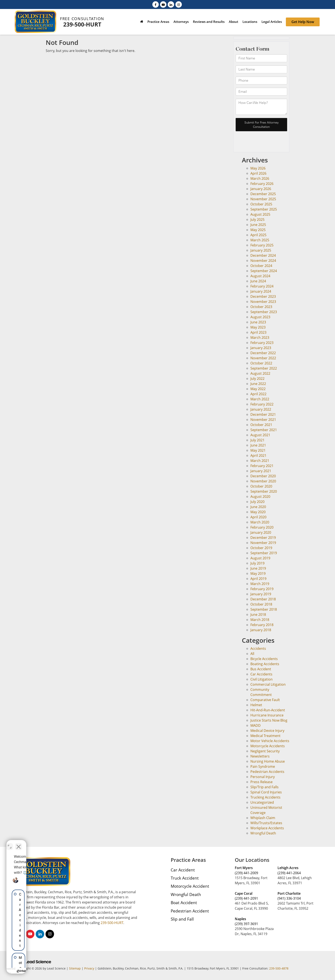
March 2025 (260, 240)
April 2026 (258, 173)
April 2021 (258, 455)
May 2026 (258, 168)
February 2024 (262, 286)
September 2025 (264, 209)
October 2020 (261, 486)
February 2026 (262, 184)
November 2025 (263, 199)
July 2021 (257, 440)
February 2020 (262, 527)
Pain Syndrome (263, 766)
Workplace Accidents (267, 828)
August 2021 (260, 435)
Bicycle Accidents (264, 659)
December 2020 (263, 476)
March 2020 (260, 522)
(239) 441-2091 (246, 898)
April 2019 (258, 579)
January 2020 (261, 532)
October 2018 (261, 604)
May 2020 (258, 512)
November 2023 (263, 302)
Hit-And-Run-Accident (268, 710)
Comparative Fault (265, 700)
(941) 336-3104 (289, 898)
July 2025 (257, 220)
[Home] (142, 22)
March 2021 (260, 461)
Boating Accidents (265, 664)
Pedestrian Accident (190, 911)
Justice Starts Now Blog (269, 720)
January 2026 (261, 189)
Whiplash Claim (263, 818)
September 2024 (264, 271)
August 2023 (260, 317)
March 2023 (260, 337)
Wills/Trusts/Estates (266, 823)
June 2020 (258, 507)
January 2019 (261, 594)
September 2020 (264, 491)
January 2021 (261, 471)
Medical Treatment (265, 736)
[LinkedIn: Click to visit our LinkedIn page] (171, 4)
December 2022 (263, 353)
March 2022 (260, 399)
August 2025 (260, 214)
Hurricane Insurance (267, 715)
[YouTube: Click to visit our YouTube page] (163, 4)
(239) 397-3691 (246, 924)
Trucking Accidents (265, 797)
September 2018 (264, 609)
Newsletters (260, 756)
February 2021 (262, 466)
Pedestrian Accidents (267, 772)
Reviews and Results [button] (209, 22)
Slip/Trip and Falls (264, 787)
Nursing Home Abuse (268, 761)
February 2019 (262, 589)
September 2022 (264, 368)
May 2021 (258, 450)
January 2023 (261, 348)
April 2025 (258, 235)
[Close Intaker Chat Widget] (76, 843)
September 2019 (264, 553)
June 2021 (258, 445)
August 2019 (260, 558)
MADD (256, 725)
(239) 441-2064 (289, 873)
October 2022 (261, 363)
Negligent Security (265, 751)
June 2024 (258, 281)
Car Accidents (261, 674)
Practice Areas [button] (158, 22)
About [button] (234, 22)
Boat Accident (184, 903)
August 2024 (260, 276)
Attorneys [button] (181, 22)
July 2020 (257, 502)
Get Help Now (303, 22)
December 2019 (263, 538)
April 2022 (258, 394)
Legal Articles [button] (272, 22)
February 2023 (262, 343)
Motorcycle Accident (190, 886)
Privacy (89, 968)
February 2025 (262, 245)
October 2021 (261, 425)
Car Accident (183, 870)
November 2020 (263, 481)
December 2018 (263, 599)
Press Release (262, 782)
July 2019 (257, 563)
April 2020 (258, 517)
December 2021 (263, 414)
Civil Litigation (262, 679)
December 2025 (263, 194)
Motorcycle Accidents (268, 746)
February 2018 (262, 625)
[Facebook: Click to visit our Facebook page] (156, 4)
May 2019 (258, 573)
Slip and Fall (182, 919)
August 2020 (260, 497)
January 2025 (261, 250)
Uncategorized (262, 802)
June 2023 (258, 322)
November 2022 (263, 358)
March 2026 (260, 178)
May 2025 (258, 230)
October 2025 (261, 204)
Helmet (256, 705)
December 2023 (263, 296)
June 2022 (258, 384)
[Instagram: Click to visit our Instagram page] (179, 4)
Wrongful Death (263, 833)
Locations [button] (250, 22)
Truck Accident (185, 878)
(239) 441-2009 (246, 873)
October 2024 (261, 266)
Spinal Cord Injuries (266, 792)
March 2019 (260, 584)
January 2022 (261, 409)
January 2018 (261, 630)
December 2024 (263, 255)
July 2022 (257, 379)
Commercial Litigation (268, 684)
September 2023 (264, 312)
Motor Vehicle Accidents (270, 741)
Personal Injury (263, 777)
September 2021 (264, 430)
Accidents (258, 648)
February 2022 (262, 404)
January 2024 (261, 291)
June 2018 (258, 615)
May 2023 (258, 327)
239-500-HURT (82, 24)
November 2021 (263, 420)
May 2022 (258, 389)
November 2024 (263, 261)
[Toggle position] (67, 843)
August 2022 (260, 373)
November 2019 (263, 543)
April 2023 (258, 332)
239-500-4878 (279, 968)
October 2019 (261, 548)
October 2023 (261, 307)
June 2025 (258, 225)
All (252, 654)
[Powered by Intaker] (53, 971)
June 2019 (258, 568)
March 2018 (260, 620)
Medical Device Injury (267, 731)
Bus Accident (261, 669)
